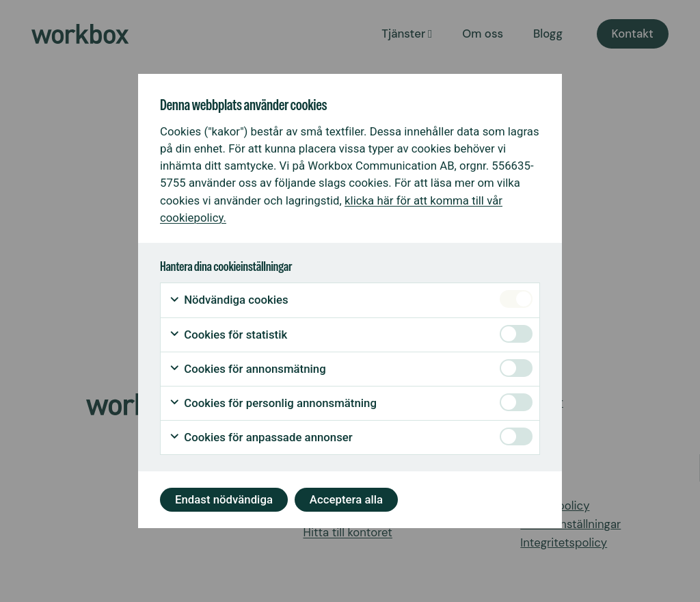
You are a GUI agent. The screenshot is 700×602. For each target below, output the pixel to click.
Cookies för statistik (228, 335)
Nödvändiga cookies (229, 300)
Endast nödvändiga (224, 499)
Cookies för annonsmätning (247, 369)
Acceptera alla (346, 499)
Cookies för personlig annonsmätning (273, 403)
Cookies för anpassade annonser (261, 437)
